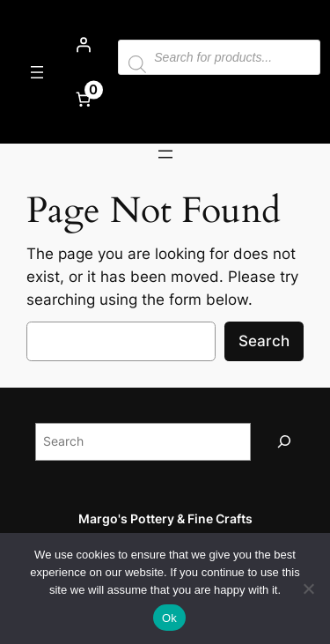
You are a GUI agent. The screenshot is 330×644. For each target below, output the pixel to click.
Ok (169, 618)
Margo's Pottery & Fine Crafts (165, 518)
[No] (308, 588)
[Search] (284, 442)
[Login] (83, 45)
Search (264, 341)
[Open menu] (37, 72)
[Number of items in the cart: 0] (83, 99)
